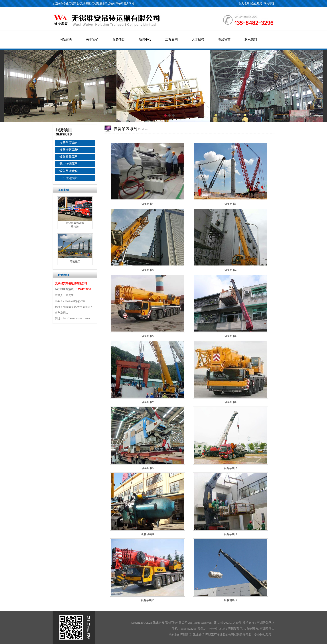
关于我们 (92, 40)
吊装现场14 (230, 600)
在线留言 (224, 40)
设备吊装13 (148, 600)
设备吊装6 (230, 336)
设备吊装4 (230, 270)
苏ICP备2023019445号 (227, 623)
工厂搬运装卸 (69, 178)
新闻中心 (145, 40)
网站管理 (269, 4)
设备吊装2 (230, 204)
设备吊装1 (148, 204)
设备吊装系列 (69, 143)
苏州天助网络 (266, 623)
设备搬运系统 (69, 150)
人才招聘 (198, 40)
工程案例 (171, 40)
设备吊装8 (230, 402)
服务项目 (119, 40)
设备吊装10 (230, 468)
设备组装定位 (69, 171)
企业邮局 (257, 4)
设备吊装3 (148, 270)
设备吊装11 (148, 534)
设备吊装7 (148, 402)
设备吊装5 (148, 336)
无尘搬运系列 (69, 164)
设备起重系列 (69, 157)
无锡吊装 (74, 4)
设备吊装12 (230, 534)
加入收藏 (244, 4)
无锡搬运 (85, 4)
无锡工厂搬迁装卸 (217, 635)
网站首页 (66, 40)
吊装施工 (75, 262)
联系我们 (251, 40)
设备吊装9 (148, 468)
